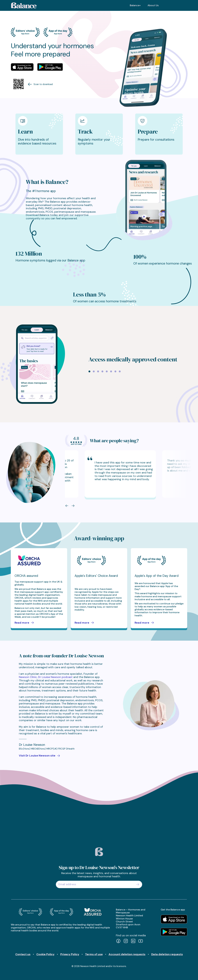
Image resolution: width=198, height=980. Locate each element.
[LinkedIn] (133, 941)
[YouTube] (141, 941)
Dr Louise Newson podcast (55, 677)
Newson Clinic (28, 677)
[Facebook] (118, 941)
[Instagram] (126, 941)
